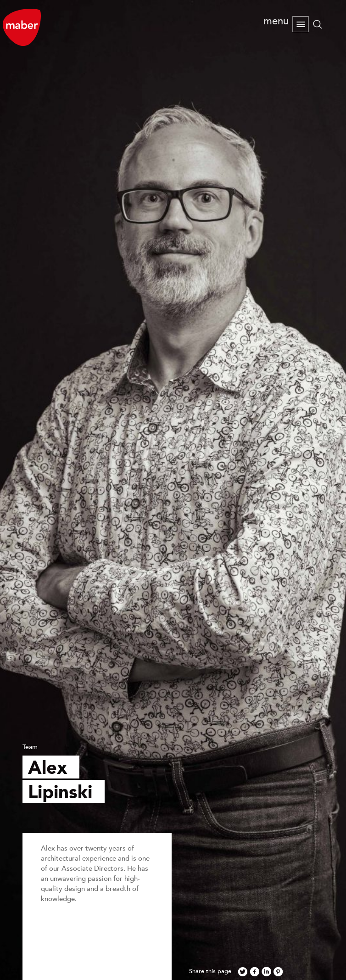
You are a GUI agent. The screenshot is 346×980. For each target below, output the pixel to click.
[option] (173, 490)
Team (30, 747)
